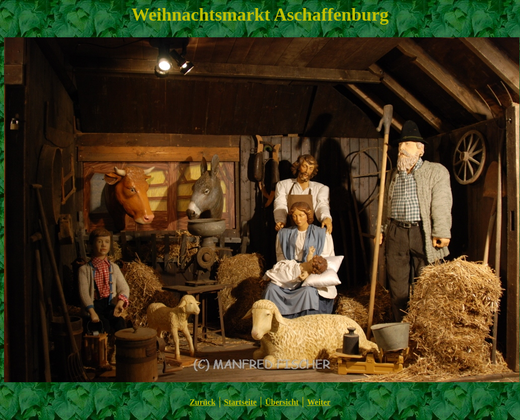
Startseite (240, 402)
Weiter (319, 402)
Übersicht (282, 402)
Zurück (203, 402)
